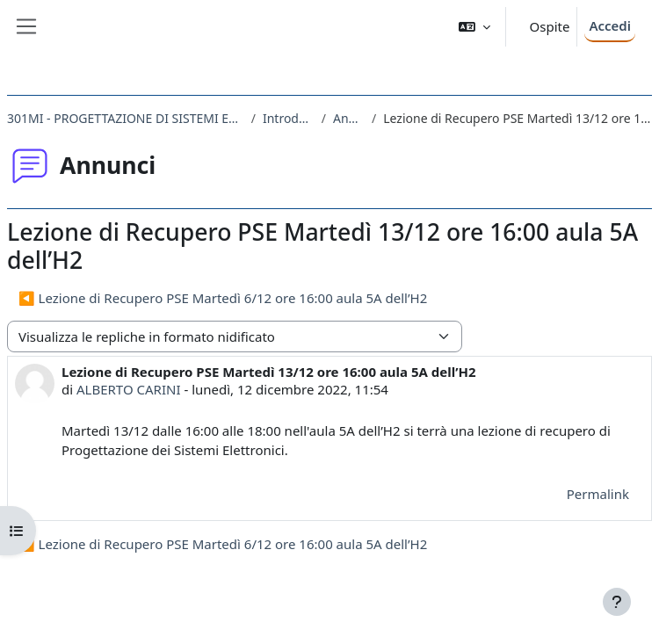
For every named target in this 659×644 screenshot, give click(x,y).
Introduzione (289, 118)
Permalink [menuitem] (598, 494)
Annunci (349, 118)
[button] (474, 27)
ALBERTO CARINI (129, 389)
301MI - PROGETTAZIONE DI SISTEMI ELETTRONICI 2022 (126, 118)
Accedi (610, 25)
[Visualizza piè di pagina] (617, 602)
